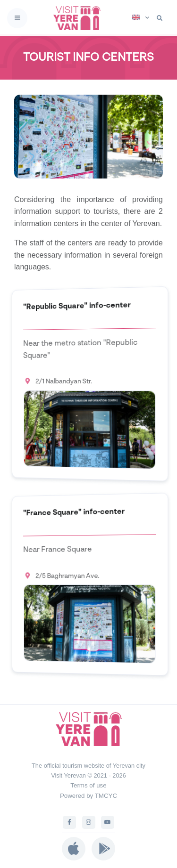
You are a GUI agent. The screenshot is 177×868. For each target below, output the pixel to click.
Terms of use (88, 785)
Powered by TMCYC (88, 796)
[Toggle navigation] (17, 18)
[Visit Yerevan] (80, 18)
